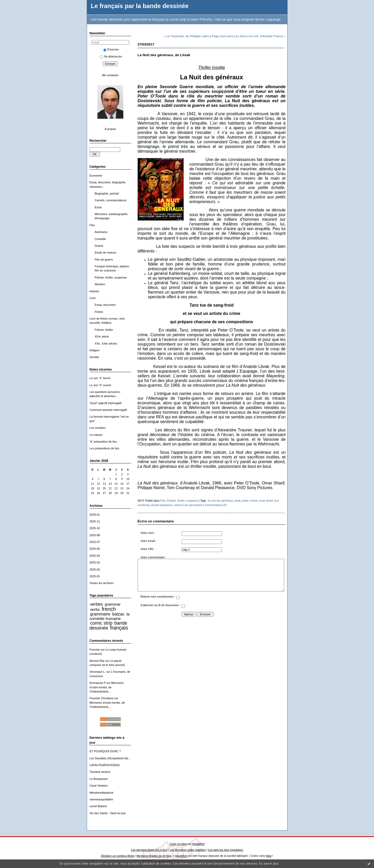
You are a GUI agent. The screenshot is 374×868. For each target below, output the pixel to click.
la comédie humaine (110, 616)
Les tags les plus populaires (226, 850)
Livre (93, 298)
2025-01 (95, 576)
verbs (95, 609)
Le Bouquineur (99, 779)
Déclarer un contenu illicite (118, 856)
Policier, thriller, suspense (111, 277)
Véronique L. (98, 672)
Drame (99, 246)
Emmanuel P (98, 683)
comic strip (101, 623)
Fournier (95, 650)
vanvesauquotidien (101, 799)
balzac (118, 614)
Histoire (94, 291)
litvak (238, 501)
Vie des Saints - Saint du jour (108, 813)
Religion (95, 350)
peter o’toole (250, 501)
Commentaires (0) (215, 505)
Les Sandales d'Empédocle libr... (110, 758)
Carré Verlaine (99, 786)
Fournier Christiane (102, 698)
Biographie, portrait (107, 193)
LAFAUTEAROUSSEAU (105, 765)
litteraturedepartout (102, 793)
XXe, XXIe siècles (106, 344)
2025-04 (95, 556)
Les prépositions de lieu (105, 448)
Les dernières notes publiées (188, 850)
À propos (110, 129)
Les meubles (98, 428)
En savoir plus (269, 864)
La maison (96, 435)
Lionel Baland (98, 806)
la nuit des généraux (221, 501)
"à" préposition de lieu (103, 442)
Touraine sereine (100, 772)
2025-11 (95, 521)
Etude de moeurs (106, 252)
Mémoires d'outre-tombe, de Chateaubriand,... (107, 687)
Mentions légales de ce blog (154, 856)
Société (94, 357)
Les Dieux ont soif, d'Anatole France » (260, 36)
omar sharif (266, 501)
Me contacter (110, 75)
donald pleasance (162, 505)
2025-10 (95, 528)
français (119, 628)
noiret (177, 505)
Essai (98, 207)
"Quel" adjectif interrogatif (106, 403)
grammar (113, 604)
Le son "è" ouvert (100, 385)
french (109, 609)
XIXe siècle (102, 336)
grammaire (100, 614)
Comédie (101, 239)
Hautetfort (198, 844)
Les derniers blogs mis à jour (149, 850)
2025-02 (95, 569)
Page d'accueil (222, 36)
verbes (96, 604)
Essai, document (105, 305)
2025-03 (95, 562)
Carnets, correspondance (111, 200)
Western (100, 284)
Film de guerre (104, 260)
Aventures (101, 232)
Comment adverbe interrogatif (108, 410)
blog (269, 856)
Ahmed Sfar (97, 661)
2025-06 (95, 549)
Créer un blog (178, 844)
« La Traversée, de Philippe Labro (186, 36)
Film (92, 225)
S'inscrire (111, 49)
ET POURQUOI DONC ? (105, 751)
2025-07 (95, 542)
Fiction (99, 312)
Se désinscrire (111, 56)
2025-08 (95, 535)
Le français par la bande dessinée (140, 6)
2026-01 (95, 515)
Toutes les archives (102, 583)
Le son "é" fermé (100, 378)
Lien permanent (193, 505)
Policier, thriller (104, 330)
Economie (96, 176)
